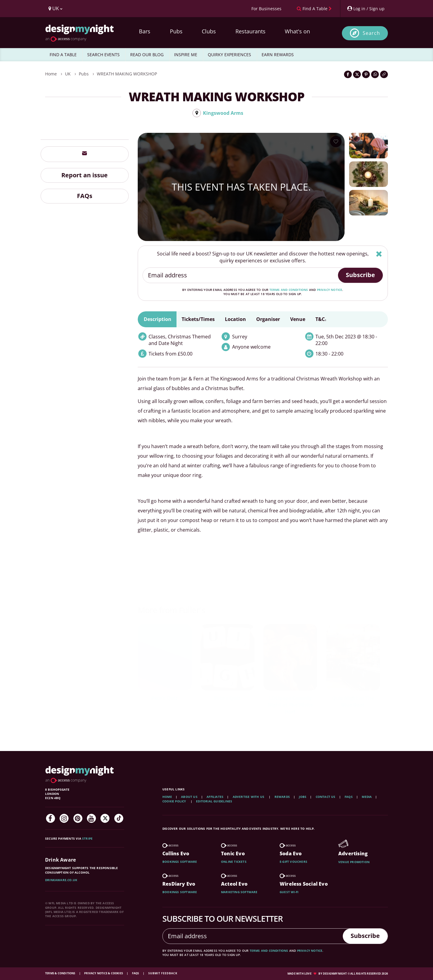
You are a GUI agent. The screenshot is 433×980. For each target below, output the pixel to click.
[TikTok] (119, 818)
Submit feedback (163, 973)
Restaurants (250, 31)
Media (367, 797)
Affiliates (215, 797)
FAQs (85, 196)
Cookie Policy (175, 801)
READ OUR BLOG (147, 55)
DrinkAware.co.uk (61, 880)
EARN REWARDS (278, 55)
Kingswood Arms (223, 113)
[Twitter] (105, 818)
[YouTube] (91, 818)
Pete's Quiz (164, 698)
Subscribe (360, 275)
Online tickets (234, 862)
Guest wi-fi (289, 892)
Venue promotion (354, 862)
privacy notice (330, 290)
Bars (145, 31)
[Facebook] (51, 818)
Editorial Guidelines (214, 801)
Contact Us (326, 797)
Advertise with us (249, 797)
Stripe (87, 838)
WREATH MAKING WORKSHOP (127, 74)
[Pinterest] (78, 818)
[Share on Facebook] (348, 74)
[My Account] (366, 9)
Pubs (176, 31)
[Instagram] (64, 818)
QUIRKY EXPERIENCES (229, 55)
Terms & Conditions (61, 973)
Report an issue (84, 175)
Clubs (209, 31)
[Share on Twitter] (357, 74)
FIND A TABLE (63, 55)
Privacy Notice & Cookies (104, 973)
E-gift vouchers (293, 862)
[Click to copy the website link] (384, 74)
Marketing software (239, 892)
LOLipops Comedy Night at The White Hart (290, 705)
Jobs (303, 797)
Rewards (282, 797)
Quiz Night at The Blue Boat (353, 702)
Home (51, 74)
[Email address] (241, 275)
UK (68, 74)
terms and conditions (289, 290)
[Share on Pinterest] (366, 74)
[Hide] (379, 254)
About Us (189, 797)
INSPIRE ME (186, 55)
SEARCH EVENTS (103, 55)
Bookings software (180, 862)
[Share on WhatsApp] (375, 74)
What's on (297, 31)
